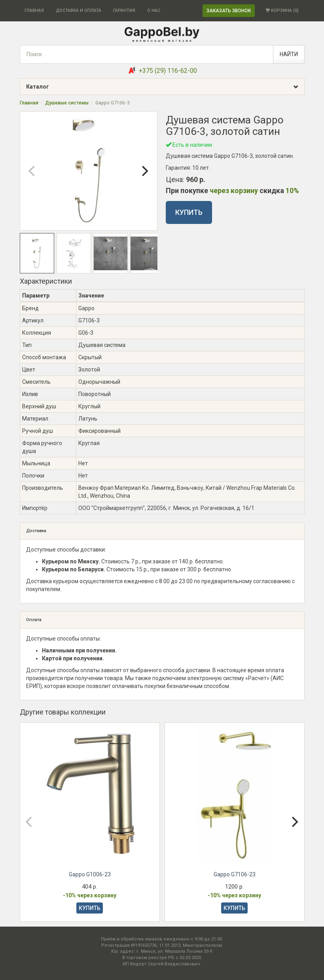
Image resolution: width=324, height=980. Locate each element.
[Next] (144, 171)
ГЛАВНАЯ (34, 10)
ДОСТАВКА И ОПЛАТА (79, 10)
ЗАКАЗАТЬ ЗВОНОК (229, 11)
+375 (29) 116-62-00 (168, 71)
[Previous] (33, 171)
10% (292, 191)
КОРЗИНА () (282, 10)
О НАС (154, 10)
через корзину (234, 191)
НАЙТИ (289, 54)
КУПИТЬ (189, 212)
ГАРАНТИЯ (124, 10)
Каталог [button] (165, 87)
